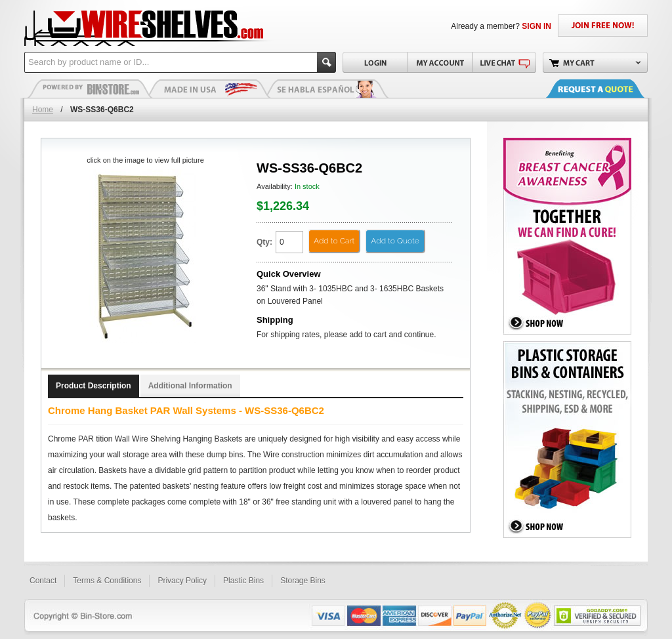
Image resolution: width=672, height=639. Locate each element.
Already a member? (501, 26)
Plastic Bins (90, 89)
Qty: (264, 242)
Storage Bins (303, 581)
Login (375, 62)
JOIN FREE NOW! (603, 26)
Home (43, 110)
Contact (43, 581)
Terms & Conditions (107, 581)
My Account (440, 62)
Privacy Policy (182, 581)
